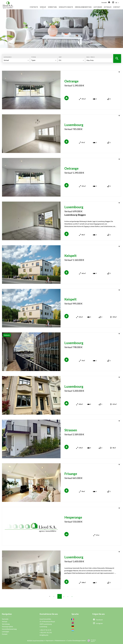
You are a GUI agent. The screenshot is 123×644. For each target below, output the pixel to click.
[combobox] (16, 60)
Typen (34, 57)
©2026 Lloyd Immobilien (36, 641)
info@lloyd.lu (44, 635)
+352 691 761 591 (46, 632)
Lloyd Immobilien (45, 619)
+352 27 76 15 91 (45, 630)
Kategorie (8, 57)
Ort (60, 57)
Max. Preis (91, 57)
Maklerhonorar (60, 640)
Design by (91, 641)
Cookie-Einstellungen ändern (76, 640)
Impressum (49, 640)
